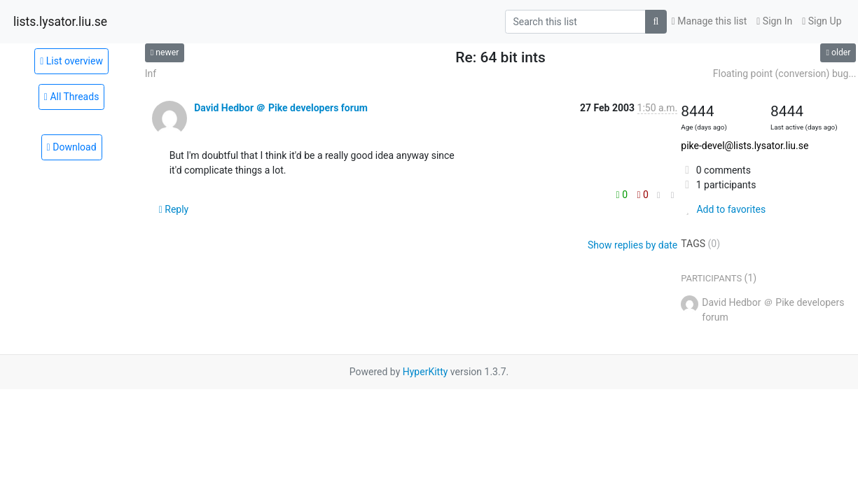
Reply (174, 209)
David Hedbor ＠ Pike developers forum (281, 108)
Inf (151, 73)
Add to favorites (723, 209)
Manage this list (710, 21)
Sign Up (822, 21)
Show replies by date (632, 245)
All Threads (72, 97)
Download (72, 147)
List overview (71, 61)
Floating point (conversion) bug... (785, 73)
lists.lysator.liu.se (60, 22)
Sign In (774, 21)
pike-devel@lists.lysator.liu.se (745, 146)
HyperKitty (425, 372)
